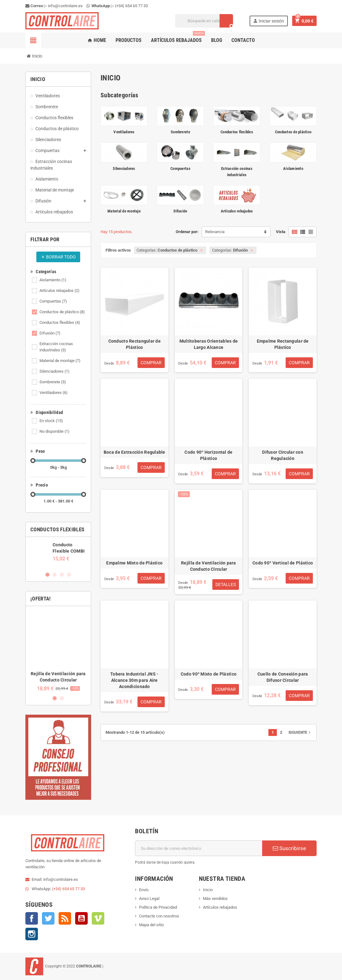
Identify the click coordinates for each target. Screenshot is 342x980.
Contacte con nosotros (159, 916)
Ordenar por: (187, 232)
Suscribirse (289, 848)
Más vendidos (215, 898)
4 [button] (69, 575)
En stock (51, 421)
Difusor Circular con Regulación (283, 455)
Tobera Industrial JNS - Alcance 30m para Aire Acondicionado (134, 680)
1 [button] (47, 575)
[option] (58, 552)
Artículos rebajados (178, 38)
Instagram (32, 934)
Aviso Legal (149, 898)
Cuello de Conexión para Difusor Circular (283, 677)
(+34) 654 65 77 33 (131, 6)
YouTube (81, 918)
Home (97, 40)
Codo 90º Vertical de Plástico (283, 563)
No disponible (54, 431)
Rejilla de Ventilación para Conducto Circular (209, 566)
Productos (129, 40)
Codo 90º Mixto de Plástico (209, 674)
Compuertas (53, 301)
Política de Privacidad (158, 907)
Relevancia (215, 232)
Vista (281, 232)
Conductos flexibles (60, 322)
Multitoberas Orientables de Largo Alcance (209, 344)
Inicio (208, 890)
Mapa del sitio (151, 925)
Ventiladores (54, 393)
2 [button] (55, 575)
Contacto (243, 40)
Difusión (50, 333)
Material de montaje (60, 361)
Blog (217, 40)
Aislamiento (53, 280)
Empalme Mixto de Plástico (134, 563)
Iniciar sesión (268, 21)
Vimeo (98, 918)
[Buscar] (204, 21)
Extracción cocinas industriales (56, 347)
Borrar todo (58, 257)
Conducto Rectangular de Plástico (135, 344)
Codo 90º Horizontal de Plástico (208, 455)
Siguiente (300, 732)
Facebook (32, 918)
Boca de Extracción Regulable (135, 452)
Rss (65, 918)
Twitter (48, 918)
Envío (144, 890)
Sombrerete (53, 382)
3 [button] (62, 575)
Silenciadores (54, 371)
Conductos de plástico (62, 312)
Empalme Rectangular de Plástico (283, 344)
